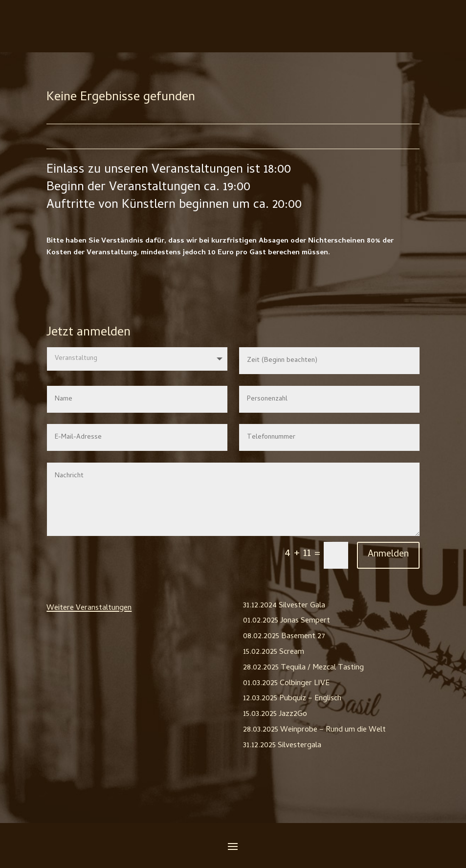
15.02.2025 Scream (274, 652)
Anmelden (388, 555)
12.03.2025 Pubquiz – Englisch (292, 699)
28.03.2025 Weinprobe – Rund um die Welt (314, 730)
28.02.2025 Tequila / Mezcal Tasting (303, 668)
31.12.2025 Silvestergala (282, 746)
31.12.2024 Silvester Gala (284, 606)
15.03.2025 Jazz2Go (275, 714)
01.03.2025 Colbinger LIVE (286, 684)
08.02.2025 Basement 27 (284, 637)
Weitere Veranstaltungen (89, 608)
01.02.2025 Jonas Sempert (287, 621)
